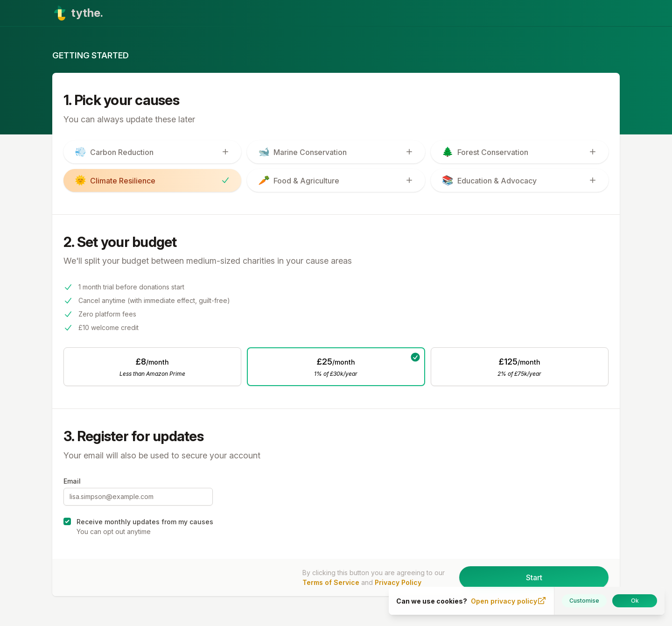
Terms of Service (331, 582)
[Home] (336, 13)
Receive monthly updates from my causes (145, 522)
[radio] (152, 367)
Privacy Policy (398, 582)
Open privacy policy (509, 601)
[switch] (152, 152)
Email (72, 481)
